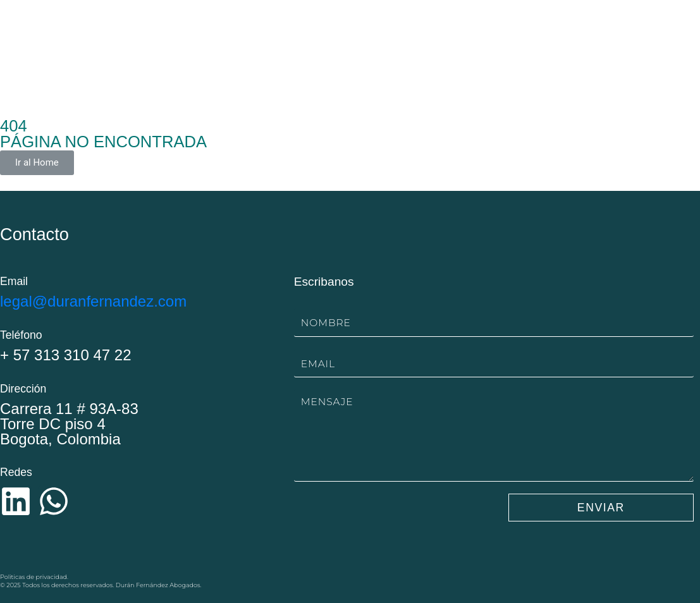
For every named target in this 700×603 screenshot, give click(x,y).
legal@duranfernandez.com (93, 301)
